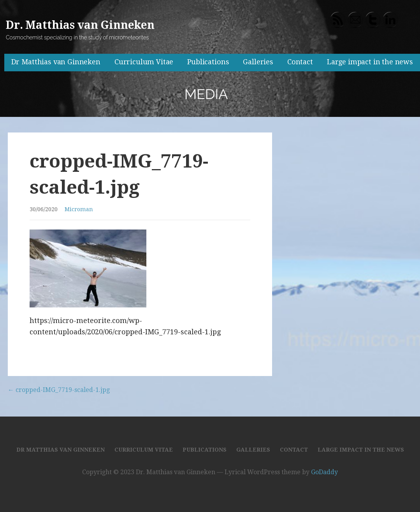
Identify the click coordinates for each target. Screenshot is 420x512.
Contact (300, 62)
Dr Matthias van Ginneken (56, 62)
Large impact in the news (370, 62)
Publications (208, 62)
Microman (79, 209)
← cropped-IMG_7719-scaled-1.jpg (59, 390)
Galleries (258, 62)
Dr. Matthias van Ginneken (80, 25)
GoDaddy (324, 472)
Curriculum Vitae (144, 62)
